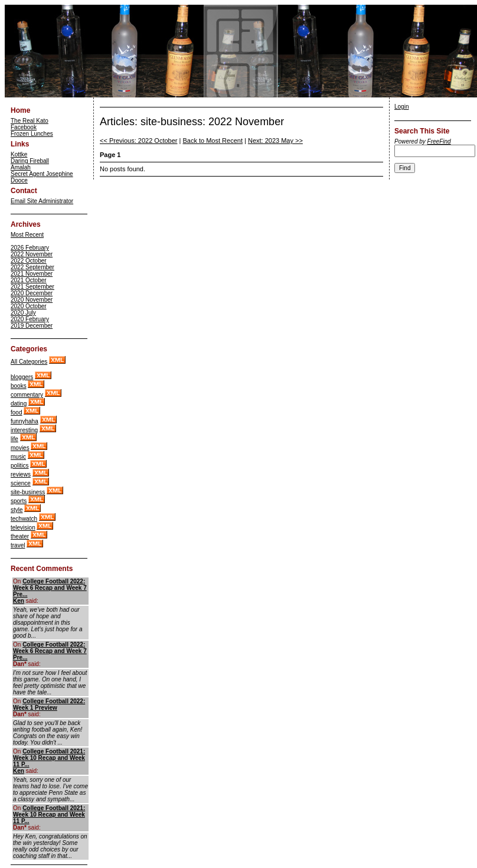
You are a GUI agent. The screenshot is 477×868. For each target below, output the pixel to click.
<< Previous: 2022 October (138, 141)
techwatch (24, 519)
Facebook (24, 127)
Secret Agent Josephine (42, 174)
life (14, 439)
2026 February (30, 248)
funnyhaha (24, 421)
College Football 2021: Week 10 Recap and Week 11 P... (49, 758)
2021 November (32, 274)
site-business (28, 492)
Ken (19, 601)
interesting (24, 430)
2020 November (32, 300)
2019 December (32, 326)
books (19, 386)
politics (20, 466)
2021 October (29, 280)
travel (18, 545)
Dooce (19, 180)
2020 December (32, 293)
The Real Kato (30, 121)
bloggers (22, 377)
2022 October (29, 261)
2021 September (32, 287)
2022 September (32, 267)
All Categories (29, 362)
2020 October (29, 306)
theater (20, 536)
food (16, 412)
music (18, 457)
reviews (21, 474)
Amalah (21, 167)
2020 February (30, 319)
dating (19, 404)
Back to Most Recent (213, 141)
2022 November (32, 254)
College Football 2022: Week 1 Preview (49, 704)
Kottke (19, 154)
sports (19, 501)
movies (20, 448)
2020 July (23, 313)
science (21, 483)
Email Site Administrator (42, 201)
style (17, 510)
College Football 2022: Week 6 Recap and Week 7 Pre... (50, 588)
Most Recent (27, 235)
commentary (27, 395)
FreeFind (439, 141)
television (23, 528)
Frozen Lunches (32, 134)
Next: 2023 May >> (275, 141)
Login (401, 107)
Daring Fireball (30, 161)
